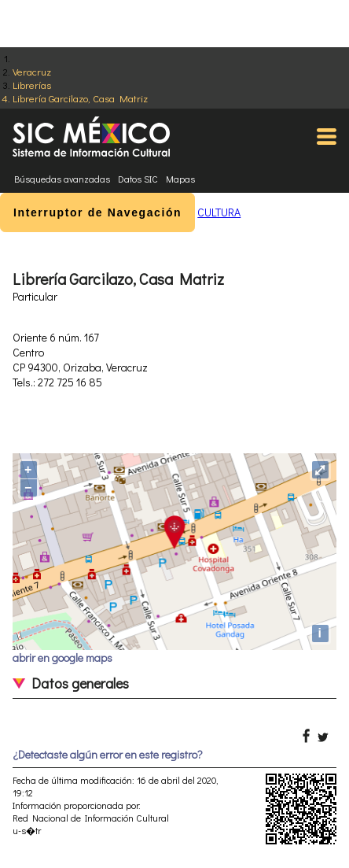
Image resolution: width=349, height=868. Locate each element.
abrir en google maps (62, 657)
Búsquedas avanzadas (62, 179)
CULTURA (219, 212)
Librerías (32, 85)
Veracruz (32, 71)
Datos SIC (138, 179)
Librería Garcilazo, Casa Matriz (80, 98)
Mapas (180, 179)
